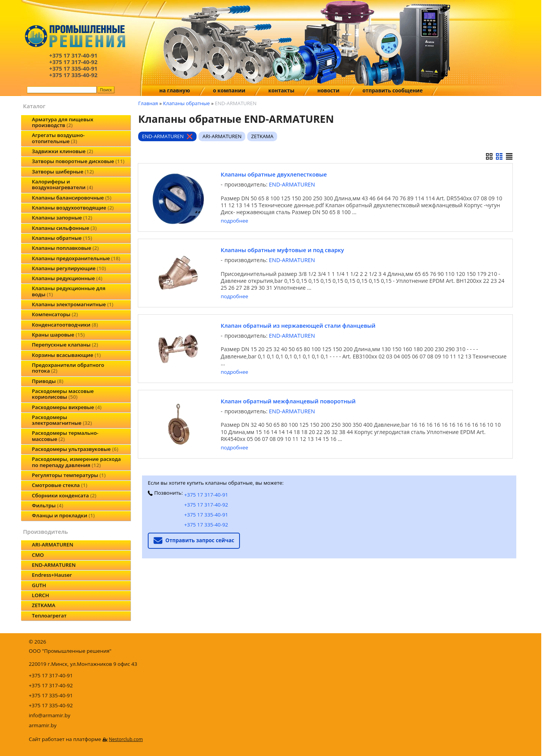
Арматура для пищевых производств (63, 122)
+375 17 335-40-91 (206, 515)
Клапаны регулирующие (69, 268)
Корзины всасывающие (66, 355)
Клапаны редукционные (67, 278)
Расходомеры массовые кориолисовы (63, 394)
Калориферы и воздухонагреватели (62, 184)
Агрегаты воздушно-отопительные (58, 138)
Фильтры (48, 505)
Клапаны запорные (62, 218)
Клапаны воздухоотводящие (73, 208)
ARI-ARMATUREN (53, 545)
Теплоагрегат (49, 616)
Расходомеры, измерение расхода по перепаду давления (76, 462)
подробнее (234, 221)
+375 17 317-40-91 (206, 495)
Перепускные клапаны (65, 345)
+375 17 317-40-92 (206, 505)
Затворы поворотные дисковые (78, 161)
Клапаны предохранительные (76, 258)
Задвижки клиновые (63, 151)
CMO (38, 555)
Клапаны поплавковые (65, 248)
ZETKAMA (44, 605)
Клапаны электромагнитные (73, 304)
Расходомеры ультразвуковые (75, 449)
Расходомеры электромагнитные (62, 420)
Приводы (48, 381)
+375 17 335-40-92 (206, 525)
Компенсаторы (55, 314)
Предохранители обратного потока (68, 368)
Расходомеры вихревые (67, 407)
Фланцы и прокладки (63, 515)
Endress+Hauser (52, 575)
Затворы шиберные (63, 172)
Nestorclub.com (126, 739)
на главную (175, 91)
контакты (281, 91)
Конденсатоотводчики (65, 325)
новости (329, 91)
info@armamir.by (50, 715)
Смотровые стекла (59, 485)
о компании (229, 91)
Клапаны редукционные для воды (69, 291)
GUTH (39, 585)
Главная (148, 103)
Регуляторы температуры (69, 475)
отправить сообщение (392, 91)
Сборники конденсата (64, 495)
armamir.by (43, 725)
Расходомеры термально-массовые (65, 436)
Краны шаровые (58, 335)
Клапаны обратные (62, 238)
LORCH (40, 595)
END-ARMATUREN (54, 565)
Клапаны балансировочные (72, 198)
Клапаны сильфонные (64, 228)
